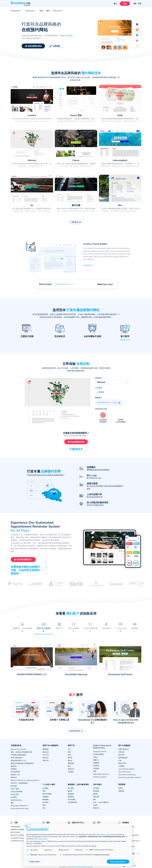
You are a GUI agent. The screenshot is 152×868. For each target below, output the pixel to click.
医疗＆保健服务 (124, 746)
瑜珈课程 (71, 797)
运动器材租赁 (72, 802)
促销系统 (14, 769)
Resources (58, 11)
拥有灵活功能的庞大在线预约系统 (22, 763)
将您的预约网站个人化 (18, 761)
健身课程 (71, 794)
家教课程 (71, 763)
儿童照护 (71, 772)
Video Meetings (16, 800)
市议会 (95, 757)
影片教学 (124, 340)
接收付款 (14, 766)
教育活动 (71, 769)
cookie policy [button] (43, 839)
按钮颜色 (103, 422)
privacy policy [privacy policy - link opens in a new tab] (106, 834)
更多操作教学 (75, 731)
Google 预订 (15, 795)
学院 (69, 752)
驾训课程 (122, 785)
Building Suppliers (100, 777)
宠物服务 (46, 797)
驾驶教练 (121, 791)
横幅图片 (99, 398)
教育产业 (71, 746)
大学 (69, 749)
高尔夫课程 (72, 800)
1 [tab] (137, 24)
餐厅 (95, 800)
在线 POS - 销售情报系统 (19, 783)
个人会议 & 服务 (49, 785)
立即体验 (87, 265)
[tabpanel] (76, 661)
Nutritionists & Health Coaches (130, 778)
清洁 (44, 808)
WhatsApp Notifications (19, 806)
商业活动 (96, 808)
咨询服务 (46, 788)
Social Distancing (125, 772)
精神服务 (46, 800)
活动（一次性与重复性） (101, 802)
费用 (48, 11)
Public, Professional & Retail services (102, 747)
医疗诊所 (121, 755)
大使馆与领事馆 (98, 754)
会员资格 (14, 797)
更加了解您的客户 (17, 758)
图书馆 (70, 758)
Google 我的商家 (17, 792)
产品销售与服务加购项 (18, 755)
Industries (31, 11)
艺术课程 (96, 788)
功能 (41, 11)
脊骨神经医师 (123, 758)
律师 (95, 771)
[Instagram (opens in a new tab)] (139, 854)
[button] (26, 709)
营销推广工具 (15, 775)
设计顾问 (46, 802)
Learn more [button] (35, 861)
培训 (44, 791)
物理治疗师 (122, 763)
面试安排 (96, 766)
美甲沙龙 (46, 761)
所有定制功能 (15, 827)
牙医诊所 (121, 752)
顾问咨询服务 (47, 794)
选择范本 (99, 378)
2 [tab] (137, 30)
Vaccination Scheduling (127, 775)
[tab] (23, 627)
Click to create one (63, 284)
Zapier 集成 (15, 789)
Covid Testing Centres (126, 769)
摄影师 (95, 794)
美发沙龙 (46, 752)
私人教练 (71, 788)
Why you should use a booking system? (25, 780)
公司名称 (99, 388)
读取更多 (75, 222)
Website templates (17, 835)
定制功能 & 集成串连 (18, 830)
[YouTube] (134, 854)
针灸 (120, 761)
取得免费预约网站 (35, 46)
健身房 (70, 791)
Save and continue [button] (118, 862)
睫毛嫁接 (46, 749)
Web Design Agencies (101, 774)
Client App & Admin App (20, 809)
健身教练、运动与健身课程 (78, 785)
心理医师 (121, 766)
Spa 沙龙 (46, 755)
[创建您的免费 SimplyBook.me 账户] (23, 560)
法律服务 (96, 768)
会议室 (95, 805)
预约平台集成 (15, 832)
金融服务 (96, 763)
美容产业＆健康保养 (50, 746)
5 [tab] (137, 46)
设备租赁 (96, 797)
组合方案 (14, 786)
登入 (115, 4)
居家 (44, 805)
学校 (69, 755)
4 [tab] (137, 41)
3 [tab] (137, 35)
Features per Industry (19, 749)
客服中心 (96, 760)
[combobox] (112, 382)
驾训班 (121, 788)
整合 (12, 803)
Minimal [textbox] (101, 382)
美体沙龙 (46, 758)
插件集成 (69, 36)
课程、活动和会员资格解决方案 (21, 752)
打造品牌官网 (15, 772)
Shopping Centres (100, 752)
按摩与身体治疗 (124, 749)
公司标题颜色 (121, 422)
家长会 (70, 761)
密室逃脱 (96, 791)
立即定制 (56, 46)
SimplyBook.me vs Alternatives (22, 841)
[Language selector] (137, 4)
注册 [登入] (125, 4)
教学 (69, 766)
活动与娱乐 (97, 785)
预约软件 (14, 778)
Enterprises (17, 11)
